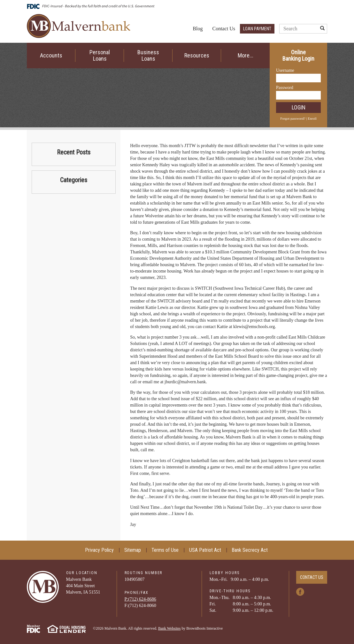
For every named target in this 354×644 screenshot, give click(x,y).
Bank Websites (169, 628)
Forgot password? (293, 118)
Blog (198, 29)
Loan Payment (257, 29)
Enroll (312, 118)
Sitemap (133, 550)
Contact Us (224, 29)
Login (299, 107)
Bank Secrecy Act (250, 550)
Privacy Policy (99, 550)
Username (285, 70)
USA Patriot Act (205, 550)
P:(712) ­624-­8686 (140, 599)
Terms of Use (165, 550)
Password (285, 88)
